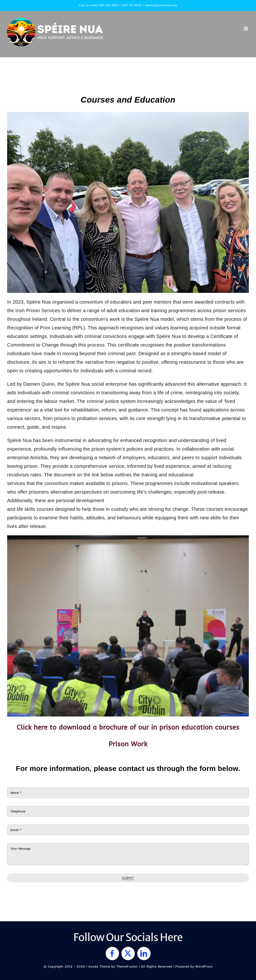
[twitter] (128, 954)
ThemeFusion (127, 966)
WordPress (204, 966)
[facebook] (112, 954)
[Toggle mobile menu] (246, 29)
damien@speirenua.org (161, 5)
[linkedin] (144, 954)
